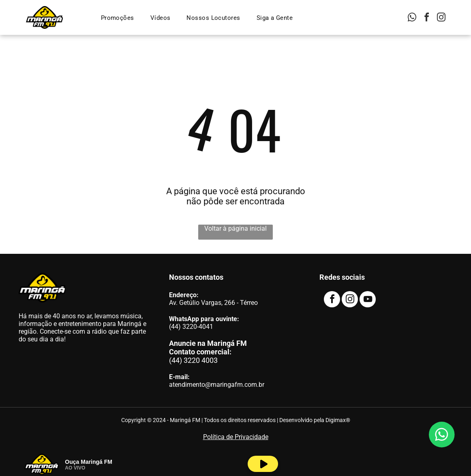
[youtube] (368, 300)
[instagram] (441, 18)
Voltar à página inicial (235, 228)
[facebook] (427, 18)
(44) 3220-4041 (191, 327)
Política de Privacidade (236, 437)
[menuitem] (118, 18)
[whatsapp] (412, 18)
